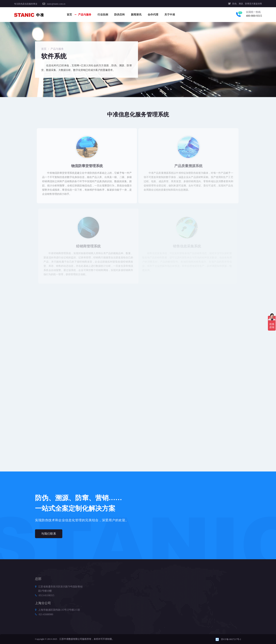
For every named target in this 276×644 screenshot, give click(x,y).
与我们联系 (49, 534)
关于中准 (170, 15)
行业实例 (103, 15)
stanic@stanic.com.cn (56, 4)
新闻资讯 (136, 15)
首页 (69, 15)
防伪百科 (120, 15)
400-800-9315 (254, 16)
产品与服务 (85, 15)
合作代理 (153, 15)
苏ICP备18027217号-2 (231, 639)
